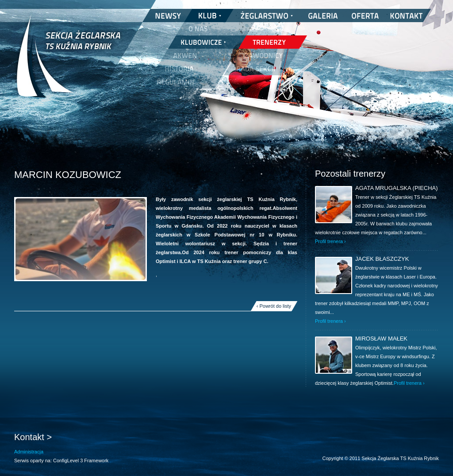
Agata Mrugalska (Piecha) (397, 188)
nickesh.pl (430, 467)
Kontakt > (33, 437)
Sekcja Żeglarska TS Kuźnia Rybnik (68, 62)
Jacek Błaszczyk (382, 259)
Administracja (29, 452)
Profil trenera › (330, 241)
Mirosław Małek (381, 339)
